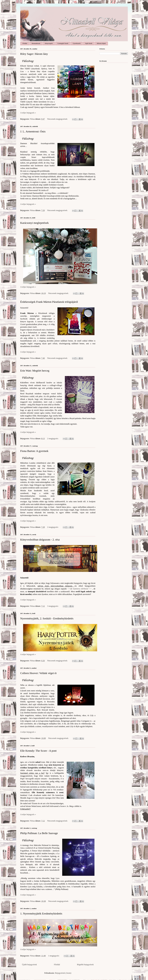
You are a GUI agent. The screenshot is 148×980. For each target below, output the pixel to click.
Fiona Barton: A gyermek (34, 451)
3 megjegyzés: (53, 606)
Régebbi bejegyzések (85, 965)
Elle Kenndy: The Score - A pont (38, 751)
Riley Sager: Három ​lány (34, 54)
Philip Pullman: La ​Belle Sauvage (39, 833)
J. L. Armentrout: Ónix (33, 131)
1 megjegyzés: (54, 956)
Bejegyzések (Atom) (63, 973)
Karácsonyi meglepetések (34, 223)
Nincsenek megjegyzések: (58, 119)
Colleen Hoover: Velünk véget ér (38, 673)
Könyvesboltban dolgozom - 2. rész (40, 540)
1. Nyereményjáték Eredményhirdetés (41, 914)
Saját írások (89, 43)
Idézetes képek (101, 43)
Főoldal (25, 43)
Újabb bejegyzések (29, 965)
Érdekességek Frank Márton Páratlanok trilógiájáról (49, 302)
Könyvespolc (49, 43)
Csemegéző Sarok (63, 43)
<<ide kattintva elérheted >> (79, 589)
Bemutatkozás (36, 43)
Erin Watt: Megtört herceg (35, 371)
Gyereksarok (77, 43)
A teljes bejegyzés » (28, 113)
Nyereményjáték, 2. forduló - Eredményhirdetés (47, 618)
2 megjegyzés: (53, 439)
